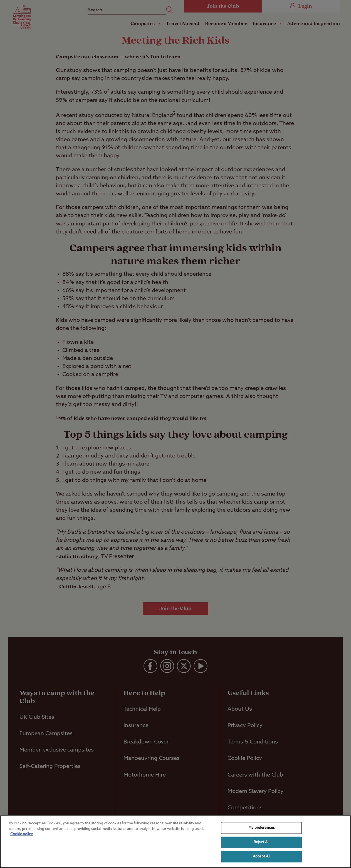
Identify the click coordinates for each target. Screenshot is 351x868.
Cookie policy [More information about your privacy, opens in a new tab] (22, 834)
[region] (175, 842)
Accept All (261, 856)
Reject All (261, 842)
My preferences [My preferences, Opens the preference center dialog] (261, 828)
